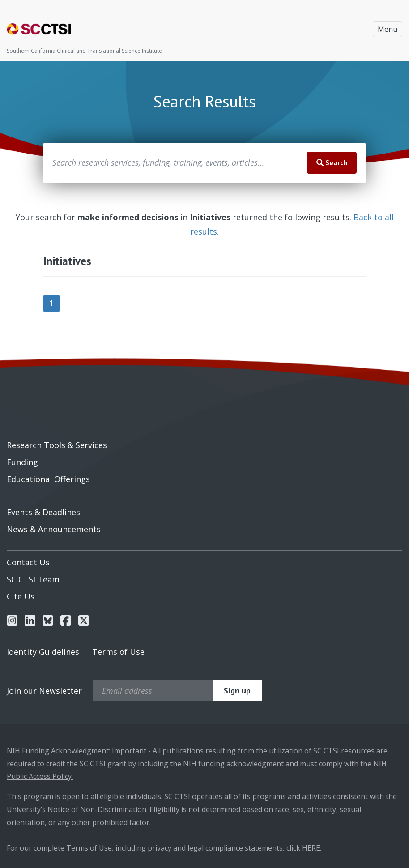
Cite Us (21, 596)
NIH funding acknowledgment (233, 764)
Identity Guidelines (43, 652)
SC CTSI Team (33, 579)
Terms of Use (118, 652)
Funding (22, 462)
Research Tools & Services (57, 445)
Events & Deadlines (43, 512)
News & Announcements (54, 529)
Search (332, 162)
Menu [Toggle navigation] (388, 29)
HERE (311, 848)
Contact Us (28, 562)
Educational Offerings (48, 479)
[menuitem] (204, 442)
